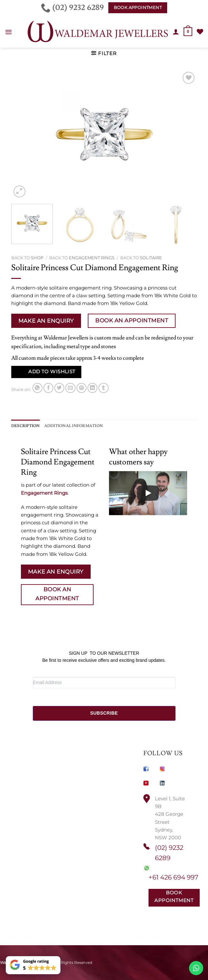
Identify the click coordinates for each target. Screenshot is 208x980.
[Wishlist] (200, 32)
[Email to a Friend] (70, 388)
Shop (37, 258)
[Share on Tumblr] (103, 388)
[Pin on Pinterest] (81, 388)
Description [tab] (26, 426)
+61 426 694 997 (173, 877)
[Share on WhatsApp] (37, 388)
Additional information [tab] (74, 426)
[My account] (176, 32)
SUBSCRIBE (104, 713)
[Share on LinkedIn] (92, 388)
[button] (9, 32)
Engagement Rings (92, 258)
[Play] (148, 493)
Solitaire (151, 258)
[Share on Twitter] (59, 388)
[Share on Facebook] (48, 388)
